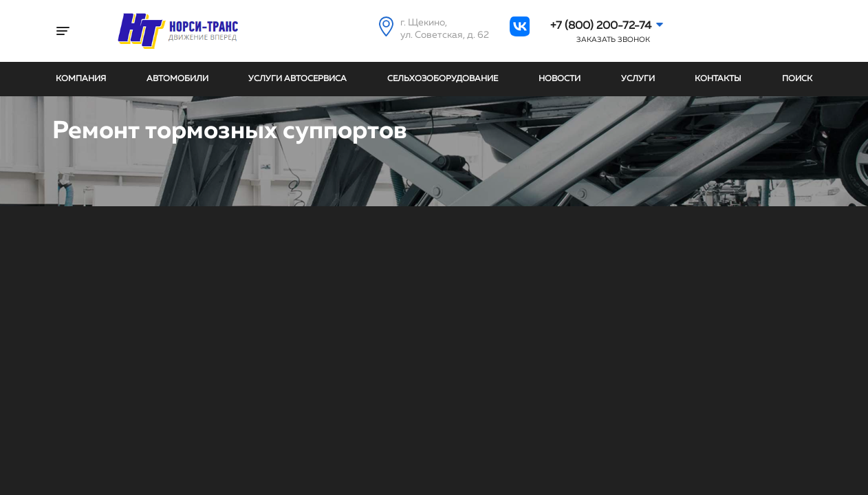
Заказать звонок (613, 40)
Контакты (718, 79)
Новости (560, 79)
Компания (81, 79)
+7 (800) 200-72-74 (601, 26)
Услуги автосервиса (297, 79)
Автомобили (177, 79)
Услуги (638, 79)
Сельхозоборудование (443, 79)
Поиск (797, 79)
